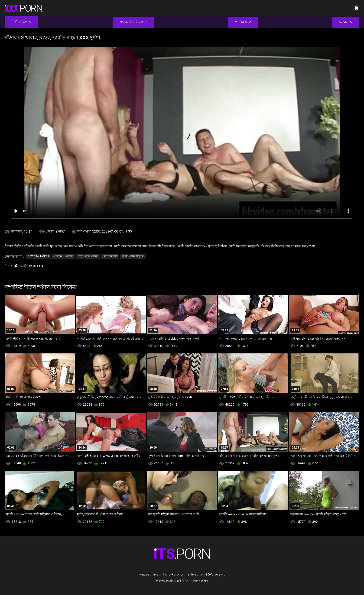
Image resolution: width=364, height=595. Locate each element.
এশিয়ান (58, 256)
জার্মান (70, 256)
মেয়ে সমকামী (110, 256)
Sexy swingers (38, 256)
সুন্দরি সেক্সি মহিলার (133, 256)
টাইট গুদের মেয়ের (88, 256)
